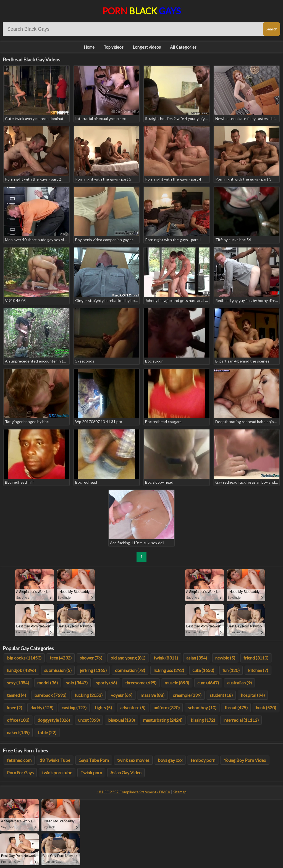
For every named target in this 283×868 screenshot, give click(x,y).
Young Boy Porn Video (245, 760)
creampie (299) (187, 695)
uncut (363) (89, 720)
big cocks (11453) (24, 658)
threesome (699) (141, 683)
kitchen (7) (258, 670)
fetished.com (19, 760)
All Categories (183, 47)
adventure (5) (133, 707)
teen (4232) (61, 658)
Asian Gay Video (126, 772)
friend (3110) (256, 658)
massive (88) (153, 695)
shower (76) (91, 658)
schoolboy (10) (202, 707)
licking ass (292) (169, 670)
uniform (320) (167, 707)
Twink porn (91, 772)
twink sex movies (133, 760)
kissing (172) (203, 720)
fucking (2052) (89, 695)
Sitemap (180, 792)
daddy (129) (42, 707)
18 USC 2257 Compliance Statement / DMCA (133, 792)
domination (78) (130, 670)
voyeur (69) (122, 695)
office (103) (18, 720)
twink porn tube (57, 772)
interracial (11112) (241, 720)
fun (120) (231, 670)
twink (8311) (166, 658)
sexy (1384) (18, 683)
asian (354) (197, 658)
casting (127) (74, 707)
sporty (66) (106, 683)
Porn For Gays (20, 772)
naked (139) (18, 732)
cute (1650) (203, 670)
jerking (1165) (93, 670)
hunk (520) (266, 707)
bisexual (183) (121, 720)
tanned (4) (16, 695)
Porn (142, 11)
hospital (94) (253, 695)
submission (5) (58, 670)
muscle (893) (177, 683)
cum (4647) (208, 683)
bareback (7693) (50, 695)
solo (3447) (77, 683)
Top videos (114, 47)
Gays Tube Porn (94, 760)
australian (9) (239, 683)
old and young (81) (128, 658)
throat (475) (236, 707)
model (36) (48, 683)
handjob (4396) (21, 670)
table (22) (47, 732)
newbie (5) (225, 658)
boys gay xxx (170, 760)
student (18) (221, 695)
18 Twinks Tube (55, 760)
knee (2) (15, 707)
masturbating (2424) (163, 720)
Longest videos (147, 47)
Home (89, 47)
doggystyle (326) (54, 720)
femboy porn (203, 760)
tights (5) (103, 707)
